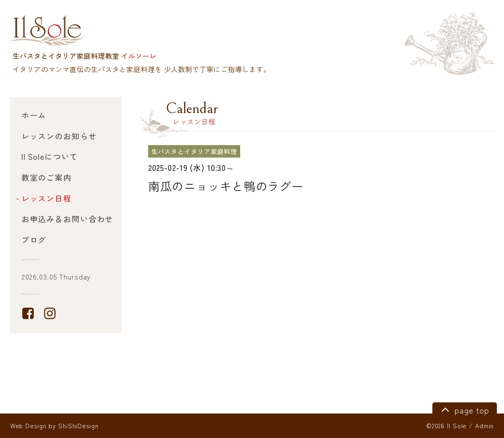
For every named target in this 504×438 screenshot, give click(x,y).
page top (464, 409)
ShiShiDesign (79, 426)
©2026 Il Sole (446, 426)
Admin (484, 426)
